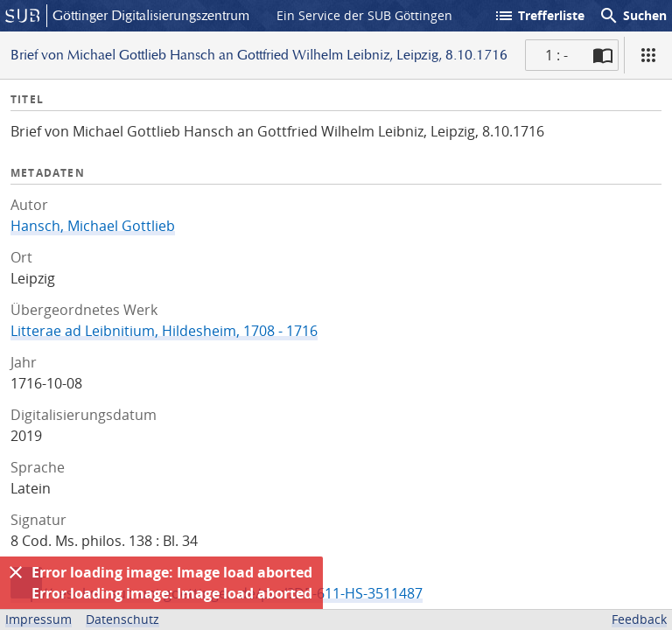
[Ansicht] (648, 55)
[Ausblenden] (16, 572)
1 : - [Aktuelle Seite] (556, 55)
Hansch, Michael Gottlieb (93, 226)
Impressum (38, 619)
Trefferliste (539, 16)
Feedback (639, 619)
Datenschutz (122, 619)
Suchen (633, 16)
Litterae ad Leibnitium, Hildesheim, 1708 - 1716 (164, 331)
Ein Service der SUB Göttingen (364, 15)
